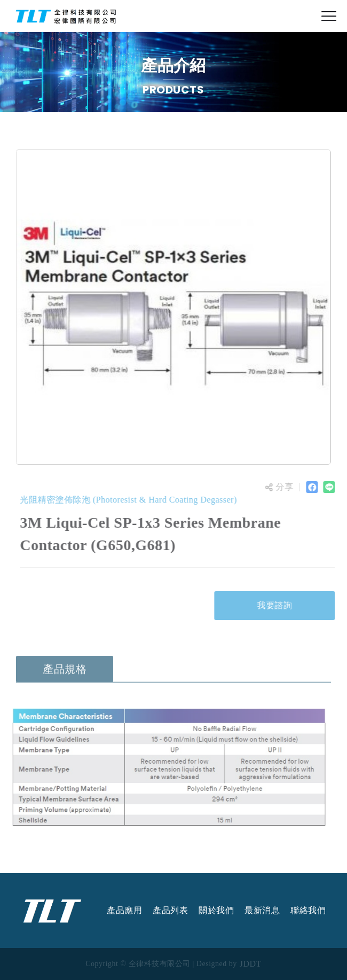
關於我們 (216, 911)
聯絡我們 (308, 911)
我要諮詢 (276, 605)
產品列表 (170, 911)
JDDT (251, 964)
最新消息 (262, 911)
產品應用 (124, 911)
